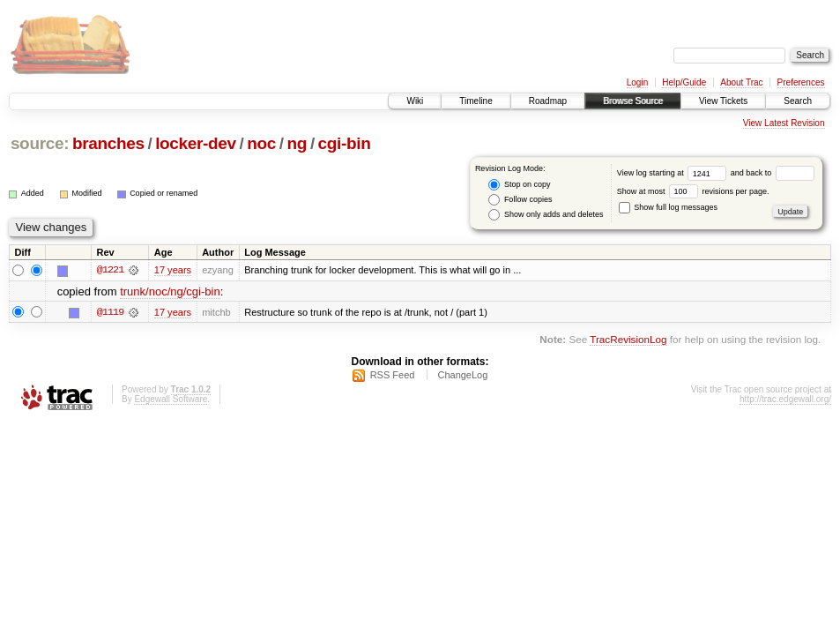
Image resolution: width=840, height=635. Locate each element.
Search (798, 101)
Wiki (415, 101)
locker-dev (196, 143)
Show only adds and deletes (546, 215)
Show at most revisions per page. (693, 191)
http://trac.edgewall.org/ (785, 399)
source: (40, 143)
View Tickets (723, 101)
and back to (773, 173)
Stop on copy (519, 185)
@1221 (110, 270)
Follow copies (520, 200)
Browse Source (633, 101)
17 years (173, 270)
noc (261, 143)
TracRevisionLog (628, 339)
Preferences (801, 82)
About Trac (741, 82)
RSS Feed (393, 375)
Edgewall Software (171, 399)
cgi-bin (345, 143)
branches (108, 143)
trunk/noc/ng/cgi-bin (170, 291)
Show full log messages (668, 207)
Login (637, 82)
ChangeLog (462, 375)
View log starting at (674, 173)
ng (297, 143)
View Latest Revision (784, 123)
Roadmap (548, 101)
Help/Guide (684, 82)
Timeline (476, 101)
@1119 (110, 312)
